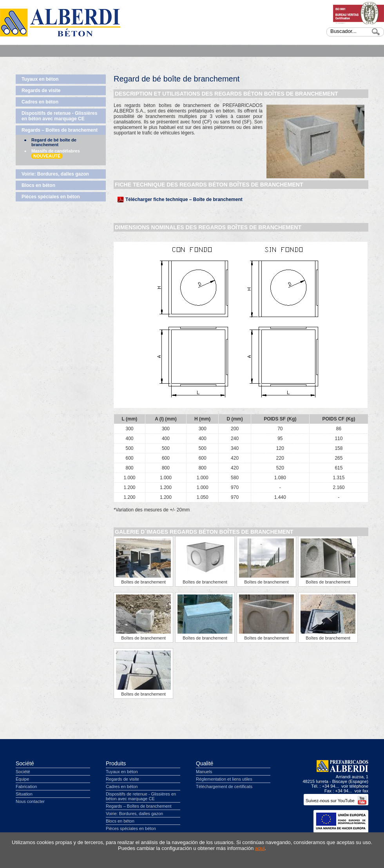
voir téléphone (355, 786)
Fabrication (26, 786)
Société (25, 763)
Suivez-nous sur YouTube (336, 801)
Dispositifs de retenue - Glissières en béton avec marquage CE (59, 116)
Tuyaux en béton (40, 79)
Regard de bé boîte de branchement (54, 142)
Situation (24, 794)
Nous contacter (30, 801)
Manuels (204, 772)
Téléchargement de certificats (224, 786)
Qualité (205, 763)
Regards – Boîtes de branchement (60, 130)
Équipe (22, 779)
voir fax (361, 791)
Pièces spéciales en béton (51, 197)
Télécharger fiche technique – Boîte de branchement (184, 199)
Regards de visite (41, 91)
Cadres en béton (40, 102)
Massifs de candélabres (56, 154)
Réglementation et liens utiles (224, 779)
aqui (260, 848)
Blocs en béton (38, 185)
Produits (116, 763)
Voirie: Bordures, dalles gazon (55, 174)
